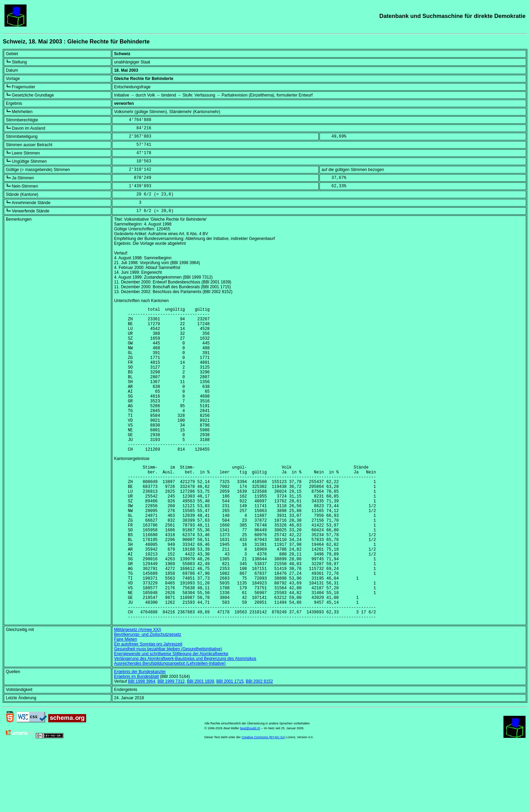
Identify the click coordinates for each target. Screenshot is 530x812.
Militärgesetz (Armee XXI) (138, 694)
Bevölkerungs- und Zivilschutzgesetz (148, 699)
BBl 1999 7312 (171, 745)
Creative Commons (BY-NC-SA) (264, 801)
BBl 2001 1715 (230, 745)
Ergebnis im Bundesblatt (136, 741)
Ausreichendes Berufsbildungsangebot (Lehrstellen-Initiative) (170, 728)
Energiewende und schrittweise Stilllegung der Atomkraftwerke (171, 718)
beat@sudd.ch (250, 792)
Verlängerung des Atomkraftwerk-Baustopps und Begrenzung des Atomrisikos (185, 723)
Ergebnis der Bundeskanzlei (140, 736)
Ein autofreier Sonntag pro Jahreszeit (148, 708)
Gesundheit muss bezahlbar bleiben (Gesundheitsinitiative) (168, 713)
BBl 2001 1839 (200, 745)
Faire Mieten (126, 703)
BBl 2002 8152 (259, 745)
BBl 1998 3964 (142, 745)
